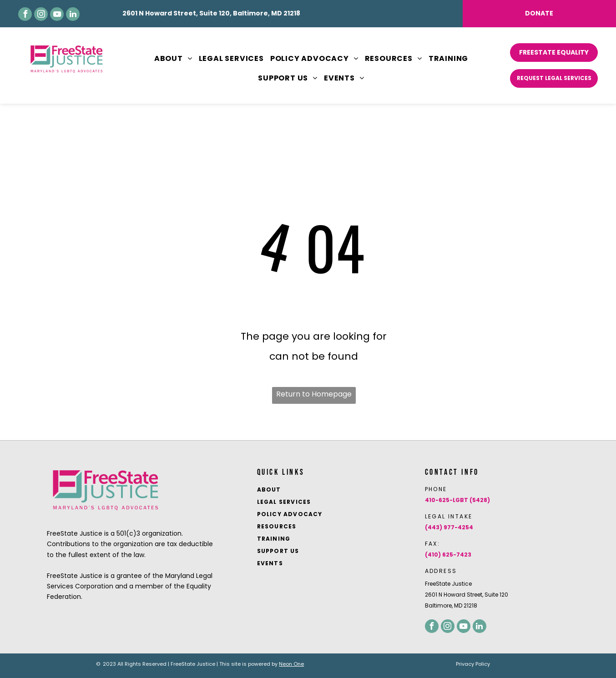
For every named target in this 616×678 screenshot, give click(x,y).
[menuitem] (170, 59)
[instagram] (41, 14)
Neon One (291, 664)
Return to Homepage (314, 394)
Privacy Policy (473, 664)
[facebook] (25, 14)
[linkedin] (73, 14)
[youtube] (57, 14)
